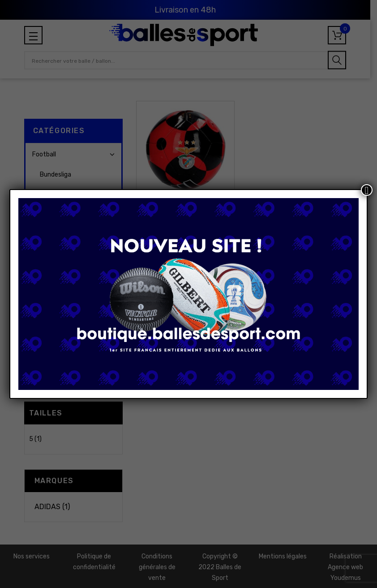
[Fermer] (367, 190)
